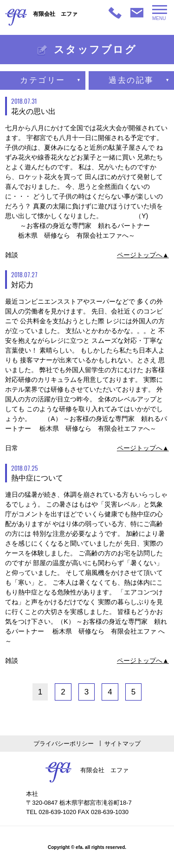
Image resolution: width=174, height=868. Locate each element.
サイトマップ (122, 744)
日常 (12, 448)
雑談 (12, 255)
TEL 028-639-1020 (51, 812)
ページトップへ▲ (143, 255)
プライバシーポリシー (64, 744)
